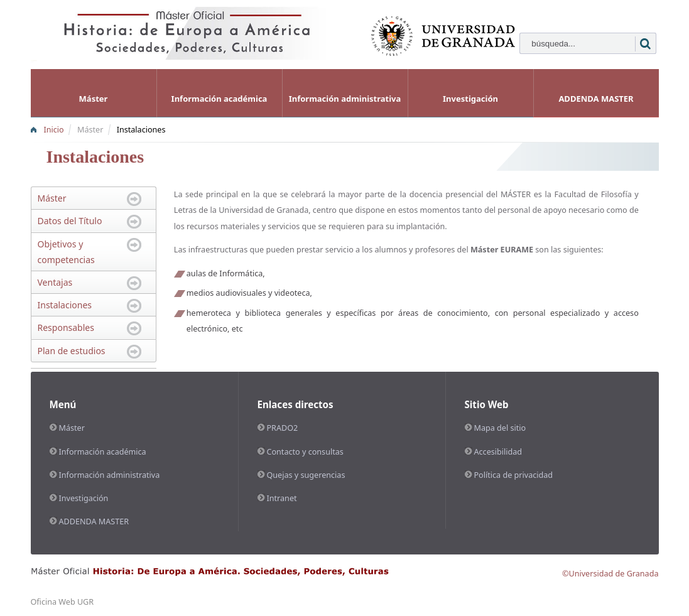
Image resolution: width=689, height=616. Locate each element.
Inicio (54, 130)
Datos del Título (70, 221)
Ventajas (55, 282)
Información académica (220, 99)
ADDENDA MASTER (596, 99)
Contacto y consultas (305, 452)
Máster (94, 99)
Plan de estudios (72, 351)
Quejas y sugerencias (306, 475)
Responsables (66, 327)
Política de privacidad (514, 475)
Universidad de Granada (263, 210)
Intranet (282, 498)
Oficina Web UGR (62, 602)
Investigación (470, 99)
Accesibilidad (498, 452)
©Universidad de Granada (610, 574)
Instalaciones (141, 130)
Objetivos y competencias (66, 252)
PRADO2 (283, 428)
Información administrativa (345, 99)
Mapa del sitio (500, 428)
